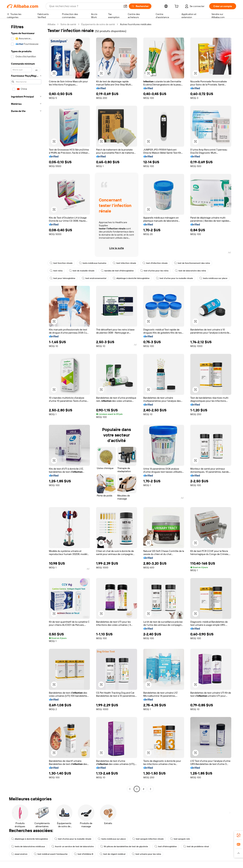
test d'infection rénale (155, 263)
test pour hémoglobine (63, 278)
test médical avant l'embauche (51, 854)
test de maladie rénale (82, 271)
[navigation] (26, 407)
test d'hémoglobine (166, 846)
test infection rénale (124, 263)
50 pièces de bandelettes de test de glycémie (124, 846)
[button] (125, 6)
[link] (239, 835)
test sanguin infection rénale (148, 839)
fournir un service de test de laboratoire (73, 846)
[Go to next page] (151, 789)
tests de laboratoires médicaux (28, 846)
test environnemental (94, 278)
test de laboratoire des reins (190, 271)
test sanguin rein (180, 839)
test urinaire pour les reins (146, 854)
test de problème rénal (196, 846)
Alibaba (51, 24)
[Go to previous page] (130, 789)
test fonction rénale (61, 263)
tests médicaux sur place (213, 278)
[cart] (177, 7)
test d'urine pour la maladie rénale (174, 278)
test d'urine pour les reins (154, 271)
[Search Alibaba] (85, 6)
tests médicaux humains (93, 263)
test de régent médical (113, 854)
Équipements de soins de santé (98, 24)
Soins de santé (68, 24)
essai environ (19, 854)
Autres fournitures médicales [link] (136, 24)
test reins (56, 271)
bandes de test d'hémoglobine (117, 271)
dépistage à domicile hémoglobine (131, 278)
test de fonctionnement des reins (192, 263)
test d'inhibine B (84, 854)
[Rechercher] (140, 6)
